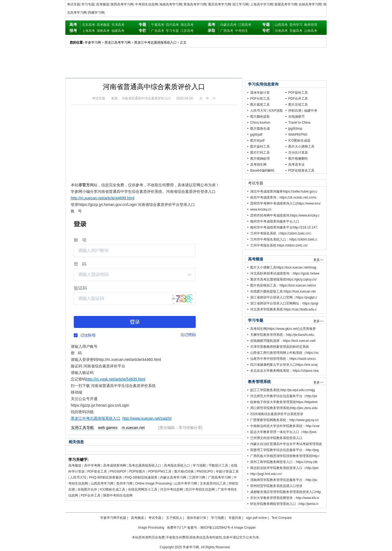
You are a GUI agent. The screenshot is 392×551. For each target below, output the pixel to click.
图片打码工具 (260, 153)
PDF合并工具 (91, 495)
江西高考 (245, 25)
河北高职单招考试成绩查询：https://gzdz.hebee (285, 273)
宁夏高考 (158, 25)
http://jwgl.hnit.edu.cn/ (266, 474)
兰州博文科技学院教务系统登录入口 (276, 438)
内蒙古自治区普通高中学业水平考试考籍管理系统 (286, 444)
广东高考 (158, 31)
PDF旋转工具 (298, 93)
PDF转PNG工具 (160, 471)
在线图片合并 (87, 489)
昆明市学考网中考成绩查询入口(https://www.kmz (285, 203)
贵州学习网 (124, 483)
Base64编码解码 (262, 171)
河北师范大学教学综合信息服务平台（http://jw (284, 396)
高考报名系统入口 (177, 465)
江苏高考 (187, 31)
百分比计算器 (298, 153)
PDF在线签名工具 (301, 171)
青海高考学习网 (195, 4)
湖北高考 (187, 25)
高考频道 (103, 4)
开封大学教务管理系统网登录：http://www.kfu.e (285, 498)
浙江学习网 (240, 4)
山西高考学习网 (102, 483)
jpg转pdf (256, 135)
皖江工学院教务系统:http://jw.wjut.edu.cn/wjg (282, 390)
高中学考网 (92, 465)
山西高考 (281, 25)
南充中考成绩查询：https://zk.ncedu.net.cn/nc (283, 197)
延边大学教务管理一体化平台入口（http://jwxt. (284, 432)
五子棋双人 (174, 518)
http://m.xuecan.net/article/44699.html (102, 198)
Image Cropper (245, 528)
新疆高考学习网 (286, 4)
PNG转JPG (205, 471)
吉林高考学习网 (310, 4)
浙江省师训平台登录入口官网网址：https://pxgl (284, 303)
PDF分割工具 (260, 99)
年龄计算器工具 (227, 471)
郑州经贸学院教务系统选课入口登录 (276, 486)
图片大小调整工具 (301, 147)
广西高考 (227, 31)
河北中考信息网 (171, 489)
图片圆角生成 (260, 129)
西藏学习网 (96, 13)
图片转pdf (257, 141)
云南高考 (311, 31)
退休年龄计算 (260, 93)
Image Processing (151, 528)
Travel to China (299, 123)
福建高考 (118, 31)
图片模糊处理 (260, 159)
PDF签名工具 (97, 471)
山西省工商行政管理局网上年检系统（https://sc (284, 353)
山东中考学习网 (186, 483)
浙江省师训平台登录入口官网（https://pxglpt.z (284, 297)
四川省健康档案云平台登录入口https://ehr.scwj (284, 365)
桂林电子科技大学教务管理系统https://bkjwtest (284, 402)
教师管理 (311, 25)
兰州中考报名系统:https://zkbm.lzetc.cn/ (279, 245)
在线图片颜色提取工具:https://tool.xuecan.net (283, 291)
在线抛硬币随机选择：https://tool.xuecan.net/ (283, 341)
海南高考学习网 (171, 4)
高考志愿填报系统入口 (145, 465)
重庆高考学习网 (219, 4)
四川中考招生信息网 (200, 489)
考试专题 (73, 4)
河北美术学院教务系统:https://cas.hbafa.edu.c (283, 309)
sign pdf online (256, 518)
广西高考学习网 (219, 477)
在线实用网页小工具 (143, 489)
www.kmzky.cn (261, 209)
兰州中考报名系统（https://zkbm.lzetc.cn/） (282, 233)
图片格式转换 (184, 471)
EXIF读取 (276, 111)
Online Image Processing (153, 483)
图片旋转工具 (260, 147)
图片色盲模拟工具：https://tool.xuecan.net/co (283, 285)
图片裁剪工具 (260, 105)
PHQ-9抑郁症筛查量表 (105, 477)
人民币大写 (78, 477)
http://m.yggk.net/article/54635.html (116, 379)
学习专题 (88, 4)
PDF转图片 (137, 471)
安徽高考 (296, 31)
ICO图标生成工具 (113, 489)
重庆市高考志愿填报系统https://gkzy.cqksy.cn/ (283, 279)
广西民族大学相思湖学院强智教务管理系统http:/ (285, 456)
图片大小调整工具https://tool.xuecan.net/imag (283, 267)
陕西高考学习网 (122, 4)
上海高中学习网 (262, 4)
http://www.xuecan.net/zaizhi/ (147, 418)
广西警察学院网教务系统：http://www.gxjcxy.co (284, 420)
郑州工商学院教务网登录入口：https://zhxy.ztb (284, 462)
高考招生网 (258, 165)
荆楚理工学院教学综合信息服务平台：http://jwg (284, 450)
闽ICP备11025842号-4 (217, 528)
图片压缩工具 (298, 105)
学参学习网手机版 (113, 518)
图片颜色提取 (260, 117)
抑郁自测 (295, 111)
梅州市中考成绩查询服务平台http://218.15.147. (284, 227)
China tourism (260, 123)
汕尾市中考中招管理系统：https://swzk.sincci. (283, 359)
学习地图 (199, 465)
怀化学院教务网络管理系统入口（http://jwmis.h (284, 504)
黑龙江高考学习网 (118, 42)
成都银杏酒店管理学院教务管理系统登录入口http (286, 492)
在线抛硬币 (296, 117)
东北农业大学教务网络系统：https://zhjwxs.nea (284, 371)
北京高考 (88, 25)
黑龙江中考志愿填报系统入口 (155, 42)
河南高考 (281, 31)
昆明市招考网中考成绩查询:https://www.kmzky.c (285, 215)
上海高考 (88, 31)
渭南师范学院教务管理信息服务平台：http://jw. (284, 480)
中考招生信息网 (146, 4)
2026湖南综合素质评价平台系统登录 (277, 414)
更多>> (318, 260)
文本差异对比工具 (213, 483)
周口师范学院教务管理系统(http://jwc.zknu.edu (284, 408)
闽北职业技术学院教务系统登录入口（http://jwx (284, 468)
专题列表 (235, 518)
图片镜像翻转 (298, 159)
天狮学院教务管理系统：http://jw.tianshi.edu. (282, 335)
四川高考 (172, 25)
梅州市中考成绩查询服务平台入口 (275, 221)
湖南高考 (103, 31)
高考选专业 (296, 165)
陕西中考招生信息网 (118, 495)
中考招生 (241, 31)
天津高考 (118, 25)
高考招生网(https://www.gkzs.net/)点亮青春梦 (283, 329)
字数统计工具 (218, 465)
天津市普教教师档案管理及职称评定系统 (280, 347)
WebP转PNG (298, 135)
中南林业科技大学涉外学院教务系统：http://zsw (285, 426)
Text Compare (282, 518)
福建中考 (311, 111)
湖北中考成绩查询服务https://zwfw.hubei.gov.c (284, 191)
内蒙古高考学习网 (173, 477)
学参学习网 (93, 42)
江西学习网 (197, 477)
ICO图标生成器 (299, 141)
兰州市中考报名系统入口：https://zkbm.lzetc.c (284, 239)
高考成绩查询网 (115, 465)
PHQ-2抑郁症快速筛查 (141, 477)
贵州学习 (296, 25)
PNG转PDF (118, 471)
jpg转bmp (295, 129)
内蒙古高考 (228, 25)
